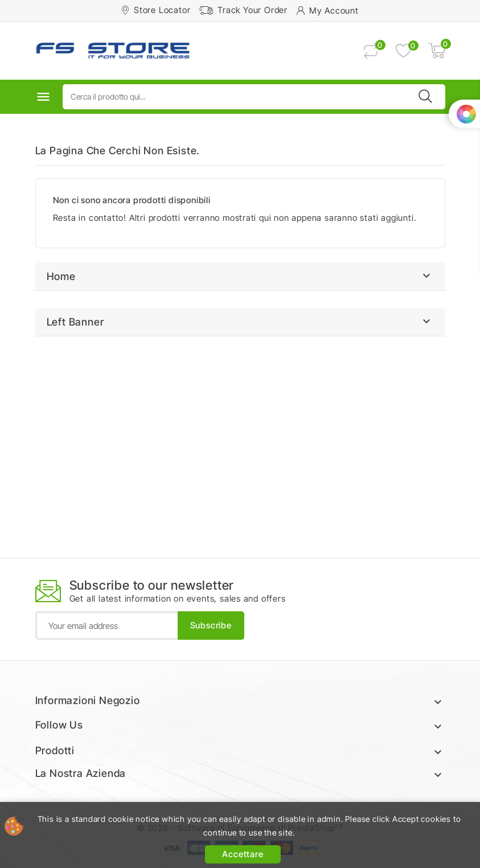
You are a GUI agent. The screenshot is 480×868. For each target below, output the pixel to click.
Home (61, 276)
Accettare (243, 854)
